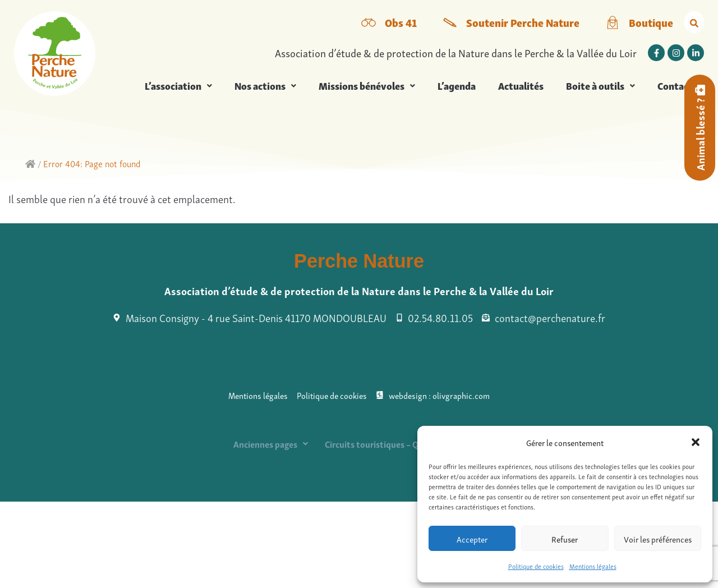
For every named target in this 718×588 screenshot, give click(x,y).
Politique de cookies (536, 566)
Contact (675, 85)
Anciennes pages (271, 444)
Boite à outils (600, 85)
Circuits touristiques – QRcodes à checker (405, 444)
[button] (696, 442)
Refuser (565, 539)
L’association (178, 85)
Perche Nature (359, 261)
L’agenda (457, 85)
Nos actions (265, 85)
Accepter (472, 539)
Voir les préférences (658, 539)
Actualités (521, 85)
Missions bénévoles (367, 85)
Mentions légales (593, 566)
